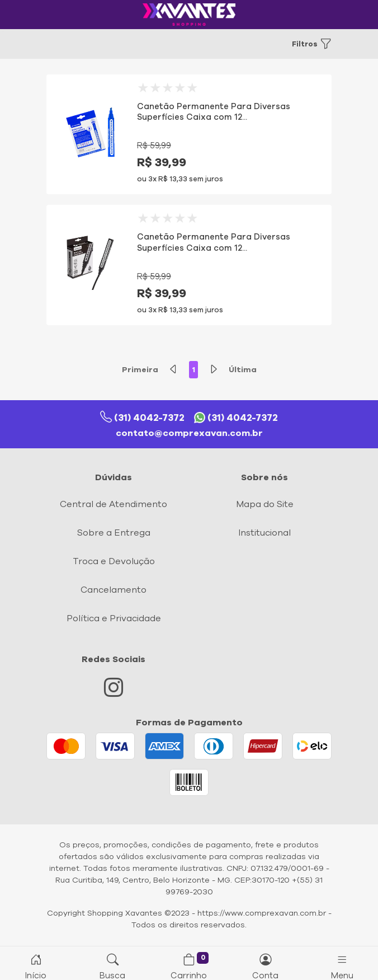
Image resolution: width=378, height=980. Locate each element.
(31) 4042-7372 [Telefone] (142, 418)
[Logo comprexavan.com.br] (189, 15)
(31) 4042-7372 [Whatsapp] (236, 418)
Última (243, 370)
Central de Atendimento (114, 504)
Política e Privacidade (114, 618)
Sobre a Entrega (114, 533)
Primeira (140, 370)
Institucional (264, 533)
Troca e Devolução (114, 561)
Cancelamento (114, 590)
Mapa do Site (265, 504)
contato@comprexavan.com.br (189, 433)
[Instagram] (114, 692)
